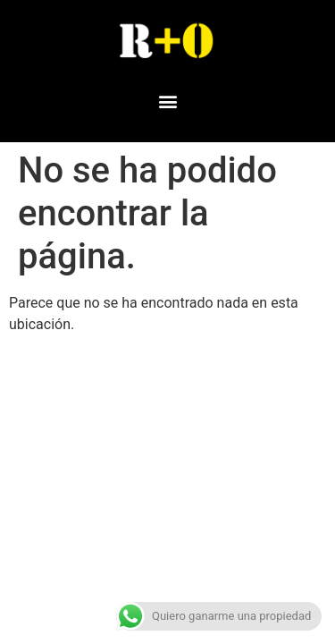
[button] (167, 101)
